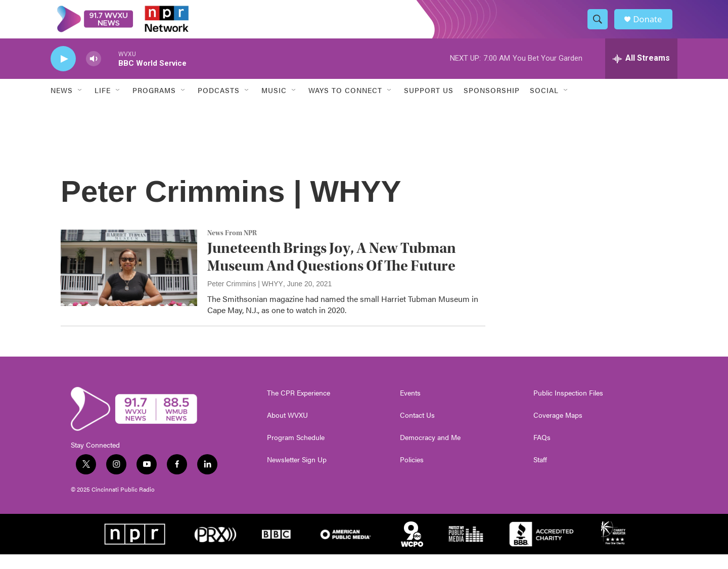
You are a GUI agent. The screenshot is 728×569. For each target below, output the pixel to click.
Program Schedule (296, 452)
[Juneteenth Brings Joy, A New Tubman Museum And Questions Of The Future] (129, 283)
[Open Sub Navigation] (80, 105)
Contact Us (417, 430)
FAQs (542, 452)
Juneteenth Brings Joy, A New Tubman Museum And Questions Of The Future (332, 272)
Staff (540, 474)
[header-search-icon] (601, 27)
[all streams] (641, 73)
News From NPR (232, 248)
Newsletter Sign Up (297, 474)
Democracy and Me (430, 452)
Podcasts (219, 105)
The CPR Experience (299, 408)
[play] (63, 74)
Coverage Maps (558, 430)
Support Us (429, 105)
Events (410, 408)
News (62, 105)
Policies (412, 474)
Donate (652, 27)
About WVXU (287, 430)
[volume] (94, 74)
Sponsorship (492, 105)
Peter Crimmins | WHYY (245, 298)
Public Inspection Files (568, 408)
